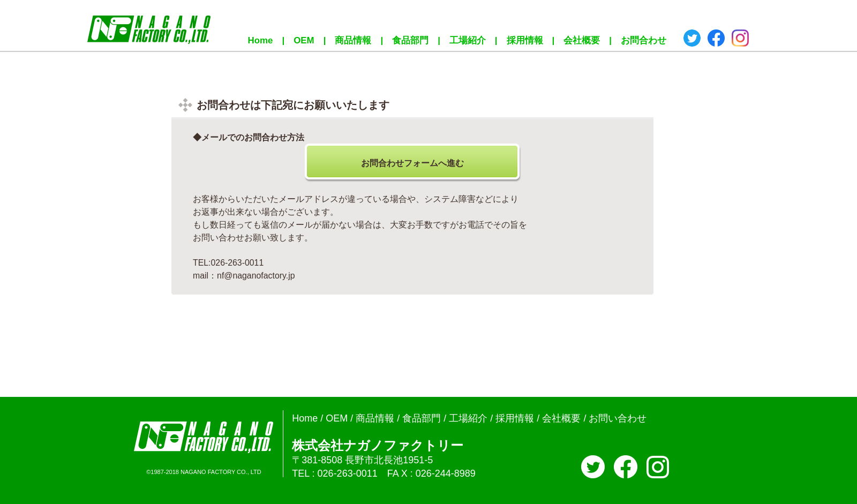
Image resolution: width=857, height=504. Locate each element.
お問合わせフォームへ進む (412, 163)
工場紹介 (468, 40)
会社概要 (582, 40)
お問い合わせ (618, 418)
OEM (304, 40)
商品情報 (353, 40)
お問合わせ (644, 40)
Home (261, 40)
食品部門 (410, 40)
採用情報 (525, 40)
